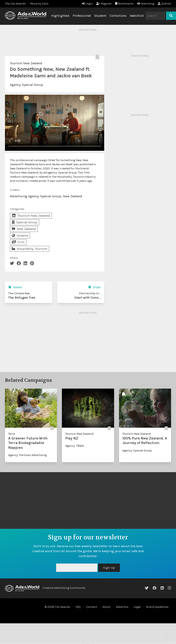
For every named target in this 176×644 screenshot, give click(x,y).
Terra (12, 434)
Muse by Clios (39, 4)
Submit (164, 4)
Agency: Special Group (137, 451)
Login (87, 4)
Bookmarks (125, 4)
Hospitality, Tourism (30, 249)
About (107, 607)
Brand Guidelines (157, 607)
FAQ (78, 607)
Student (100, 16)
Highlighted (60, 16)
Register (104, 4)
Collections (118, 16)
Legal (137, 607)
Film (18, 242)
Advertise (122, 607)
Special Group (33, 85)
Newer (15, 287)
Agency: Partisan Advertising (27, 455)
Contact (92, 607)
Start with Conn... (88, 297)
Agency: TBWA (74, 446)
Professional (82, 16)
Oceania (20, 235)
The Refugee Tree (22, 297)
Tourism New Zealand (26, 63)
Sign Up (109, 568)
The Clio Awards (15, 4)
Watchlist (137, 16)
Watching (146, 4)
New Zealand (24, 229)
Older (95, 287)
